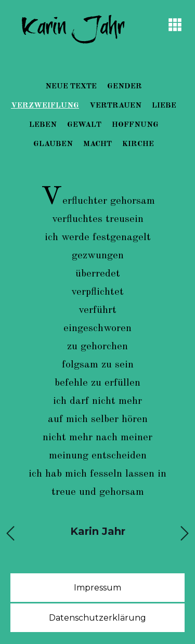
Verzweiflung (45, 106)
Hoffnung (135, 125)
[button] (175, 25)
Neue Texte (71, 87)
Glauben (53, 144)
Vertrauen (115, 106)
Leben (43, 125)
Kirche (138, 144)
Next (185, 530)
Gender (125, 87)
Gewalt (84, 125)
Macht (97, 144)
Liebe (164, 106)
